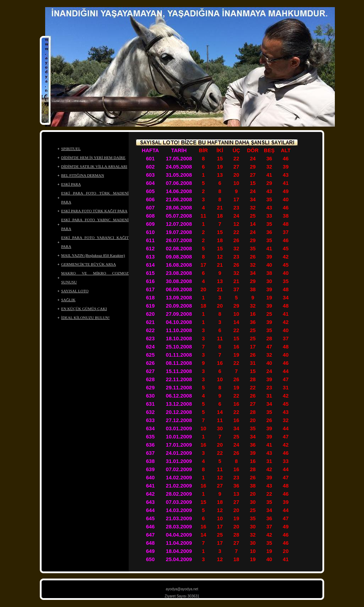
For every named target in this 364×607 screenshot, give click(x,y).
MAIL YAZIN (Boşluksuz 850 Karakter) (93, 255)
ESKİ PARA (71, 184)
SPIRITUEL (71, 149)
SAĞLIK (68, 300)
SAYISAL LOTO (75, 291)
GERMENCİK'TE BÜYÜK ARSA (89, 264)
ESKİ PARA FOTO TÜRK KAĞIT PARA (94, 211)
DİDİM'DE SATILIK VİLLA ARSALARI (94, 166)
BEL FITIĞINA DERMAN (83, 175)
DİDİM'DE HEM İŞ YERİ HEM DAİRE (93, 158)
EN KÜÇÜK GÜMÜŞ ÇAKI (84, 309)
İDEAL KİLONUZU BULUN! (85, 318)
